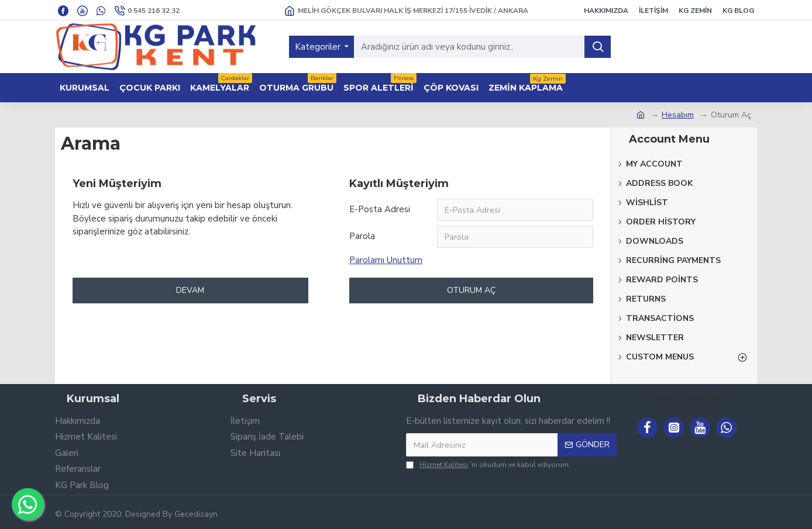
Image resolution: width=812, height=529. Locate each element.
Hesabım (678, 115)
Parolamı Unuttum (386, 260)
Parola (362, 236)
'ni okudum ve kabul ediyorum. (488, 465)
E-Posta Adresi (380, 209)
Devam (190, 290)
